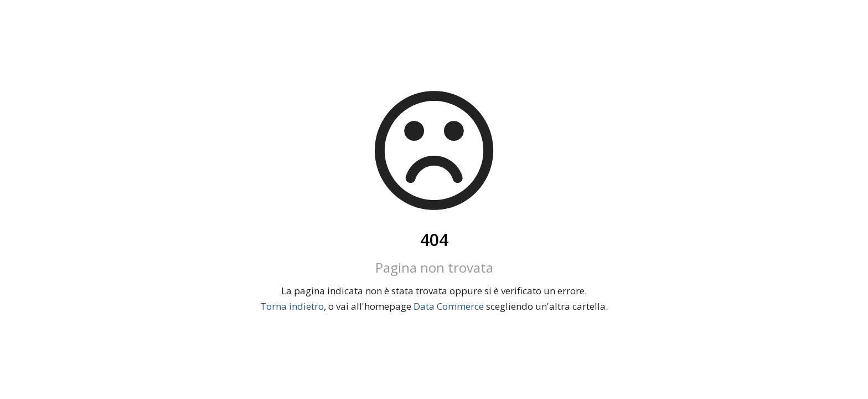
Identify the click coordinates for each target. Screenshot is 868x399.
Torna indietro (292, 306)
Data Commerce (449, 306)
